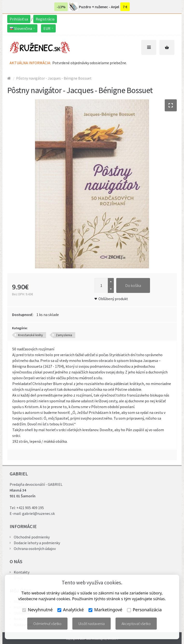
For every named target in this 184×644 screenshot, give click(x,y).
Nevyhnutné (37, 610)
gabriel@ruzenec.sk (38, 513)
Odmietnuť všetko (47, 624)
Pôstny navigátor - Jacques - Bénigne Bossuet (54, 78)
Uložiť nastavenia (92, 624)
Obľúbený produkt (113, 299)
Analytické (71, 610)
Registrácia (45, 19)
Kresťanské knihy (31, 335)
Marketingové (105, 610)
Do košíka (133, 285)
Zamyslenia (64, 335)
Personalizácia (144, 610)
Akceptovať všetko (136, 624)
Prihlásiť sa (19, 19)
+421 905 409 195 (30, 508)
